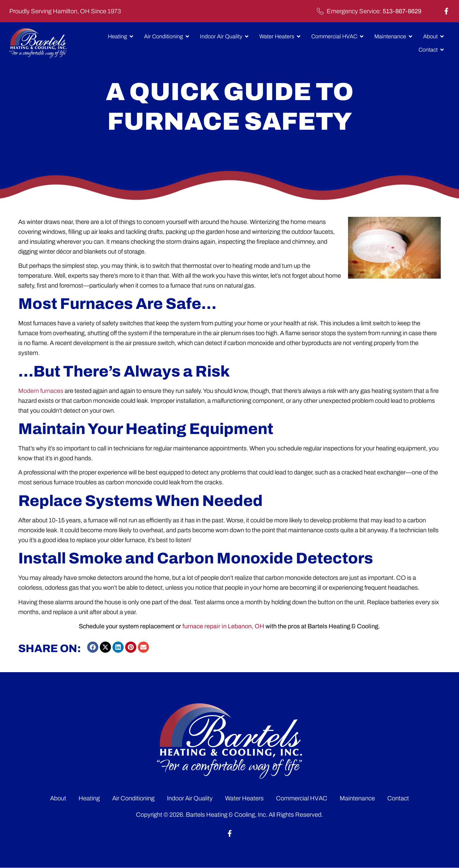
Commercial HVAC (302, 798)
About (58, 798)
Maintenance (357, 798)
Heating (89, 798)
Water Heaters (244, 798)
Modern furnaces (41, 391)
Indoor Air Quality (190, 798)
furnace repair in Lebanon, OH (223, 626)
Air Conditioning (133, 798)
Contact (398, 798)
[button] (93, 647)
